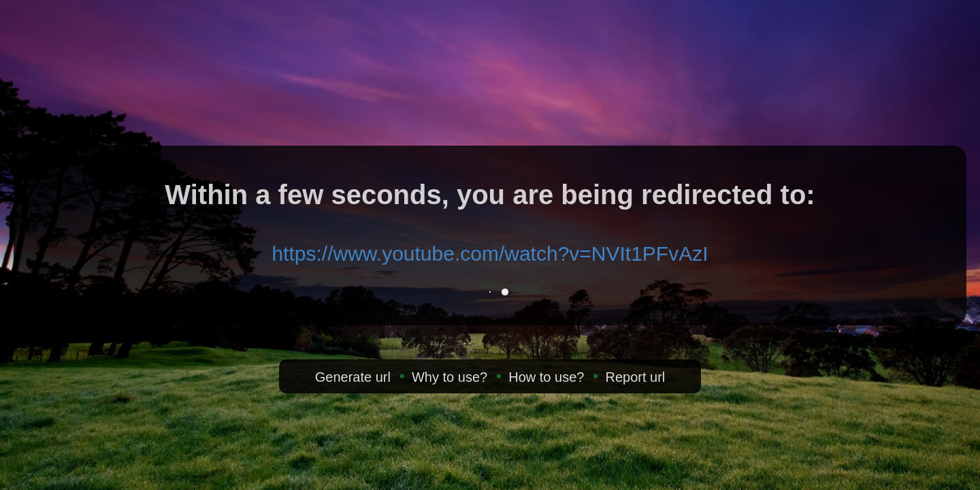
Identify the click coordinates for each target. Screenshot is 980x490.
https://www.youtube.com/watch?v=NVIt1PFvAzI (490, 254)
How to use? (546, 377)
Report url (635, 377)
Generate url (353, 377)
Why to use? (450, 377)
